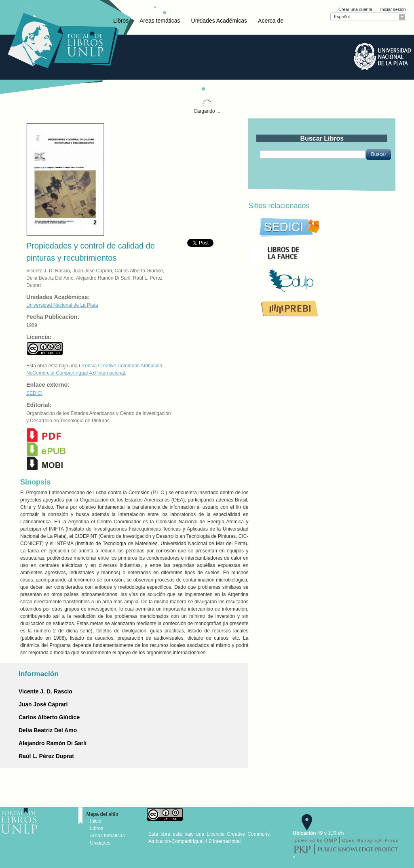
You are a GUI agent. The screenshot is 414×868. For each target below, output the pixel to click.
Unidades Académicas (219, 21)
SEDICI (34, 393)
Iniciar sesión (393, 9)
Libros (121, 21)
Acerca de (271, 21)
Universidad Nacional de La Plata (62, 305)
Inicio (96, 821)
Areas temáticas (160, 21)
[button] (379, 154)
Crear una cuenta (355, 9)
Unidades (100, 843)
